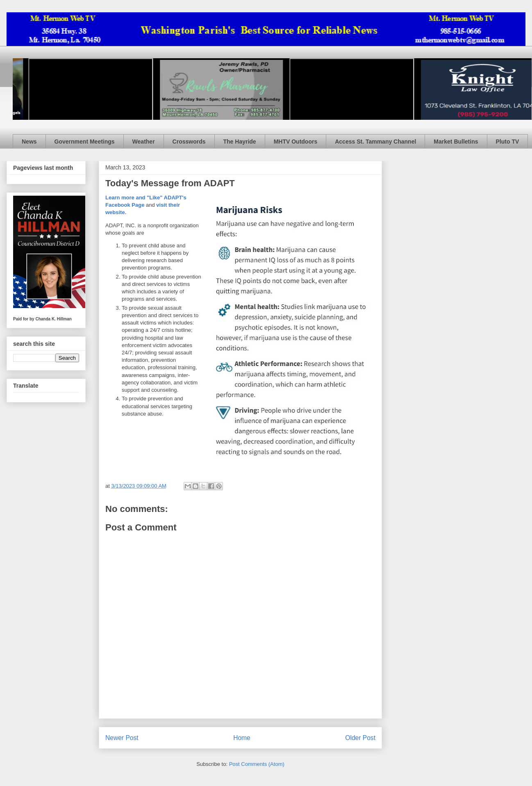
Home (242, 738)
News (29, 142)
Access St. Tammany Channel (375, 142)
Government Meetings (85, 142)
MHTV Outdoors (296, 142)
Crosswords (189, 142)
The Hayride (240, 142)
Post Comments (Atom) (257, 764)
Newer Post (122, 738)
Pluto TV (508, 142)
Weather (144, 142)
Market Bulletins (456, 142)
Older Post (360, 738)
